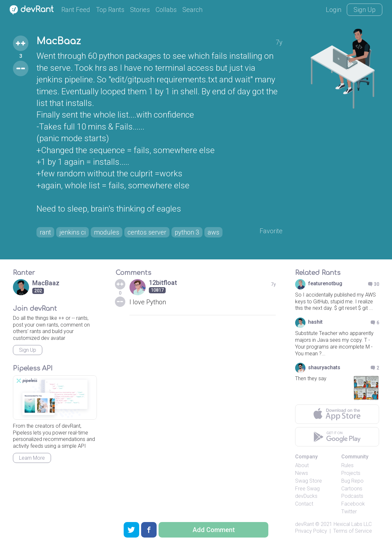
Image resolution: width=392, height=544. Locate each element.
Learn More (32, 458)
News (302, 473)
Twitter (349, 512)
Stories (140, 10)
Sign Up (365, 10)
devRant (304, 524)
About (302, 465)
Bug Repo (352, 481)
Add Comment (214, 530)
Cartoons (352, 489)
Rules (347, 465)
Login (334, 10)
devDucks (306, 496)
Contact (304, 504)
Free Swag (307, 489)
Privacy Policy (311, 531)
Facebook (353, 504)
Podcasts (352, 496)
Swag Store (309, 481)
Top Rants (110, 10)
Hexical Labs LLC (353, 524)
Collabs (166, 10)
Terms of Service (353, 531)
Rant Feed (76, 10)
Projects (351, 473)
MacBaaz (59, 41)
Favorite (271, 231)
